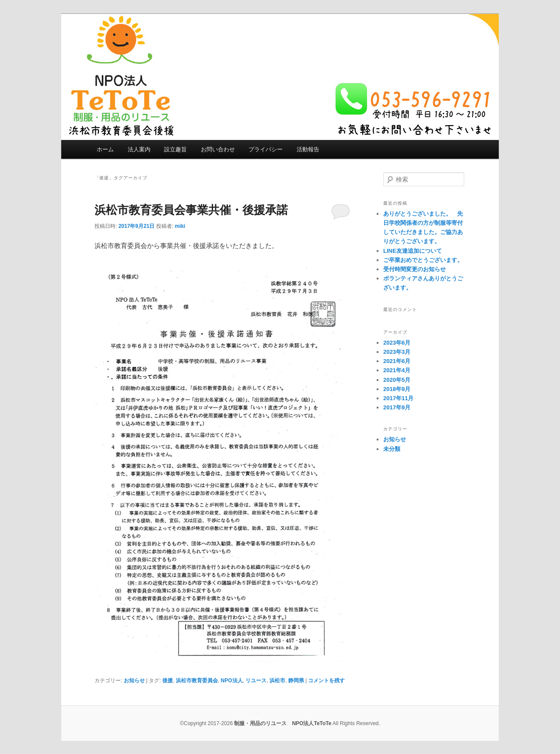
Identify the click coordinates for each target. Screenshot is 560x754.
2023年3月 (397, 352)
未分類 (392, 449)
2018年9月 (397, 389)
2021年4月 (397, 370)
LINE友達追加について (413, 251)
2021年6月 (397, 361)
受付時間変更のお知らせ (415, 269)
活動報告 (308, 149)
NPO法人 (232, 681)
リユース (256, 681)
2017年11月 (398, 398)
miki (180, 226)
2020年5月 (397, 380)
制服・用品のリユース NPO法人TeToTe (283, 723)
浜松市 (277, 681)
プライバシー (266, 149)
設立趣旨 (175, 149)
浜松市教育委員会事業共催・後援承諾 (191, 210)
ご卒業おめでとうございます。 (423, 260)
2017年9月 (397, 407)
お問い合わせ (218, 149)
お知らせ (134, 681)
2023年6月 (397, 343)
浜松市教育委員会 (197, 681)
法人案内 (139, 149)
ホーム (105, 149)
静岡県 (296, 681)
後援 (168, 681)
